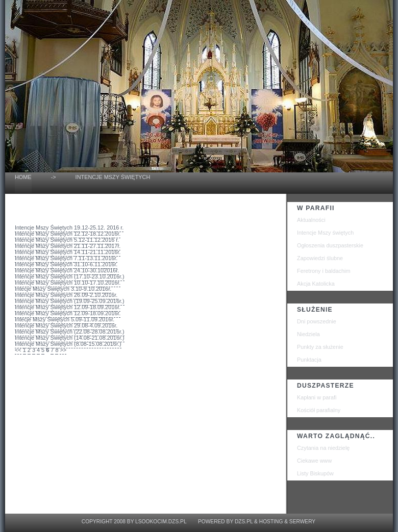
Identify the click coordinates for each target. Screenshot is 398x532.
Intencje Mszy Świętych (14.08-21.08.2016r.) (70, 338)
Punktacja (309, 360)
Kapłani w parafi (317, 397)
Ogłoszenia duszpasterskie (330, 245)
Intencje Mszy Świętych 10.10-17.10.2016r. (68, 283)
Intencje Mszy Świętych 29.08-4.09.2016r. (66, 325)
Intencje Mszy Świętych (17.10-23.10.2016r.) (70, 276)
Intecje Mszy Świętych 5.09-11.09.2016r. (65, 319)
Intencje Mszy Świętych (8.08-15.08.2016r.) (68, 344)
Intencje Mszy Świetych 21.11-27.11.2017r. (68, 246)
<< (18, 350)
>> (63, 350)
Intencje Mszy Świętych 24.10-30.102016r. (67, 270)
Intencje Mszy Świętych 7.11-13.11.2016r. (66, 258)
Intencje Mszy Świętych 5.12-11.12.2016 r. (67, 240)
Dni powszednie (317, 321)
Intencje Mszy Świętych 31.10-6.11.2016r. (66, 264)
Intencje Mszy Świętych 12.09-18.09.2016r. (68, 307)
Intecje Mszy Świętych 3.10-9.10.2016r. (63, 289)
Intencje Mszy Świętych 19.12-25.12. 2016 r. (69, 227)
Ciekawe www (314, 461)
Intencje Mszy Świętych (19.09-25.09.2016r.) (70, 301)
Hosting (271, 522)
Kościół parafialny (319, 410)
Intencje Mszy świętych (325, 233)
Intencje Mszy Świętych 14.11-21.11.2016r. (68, 252)
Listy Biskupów (315, 473)
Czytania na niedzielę (323, 448)
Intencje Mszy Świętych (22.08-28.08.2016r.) (70, 332)
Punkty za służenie (320, 347)
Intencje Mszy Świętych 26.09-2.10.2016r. (66, 295)
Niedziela (308, 334)
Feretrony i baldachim (324, 271)
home (23, 177)
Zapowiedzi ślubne (320, 258)
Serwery (302, 522)
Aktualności (311, 220)
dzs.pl (244, 522)
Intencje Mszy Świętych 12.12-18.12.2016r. (68, 234)
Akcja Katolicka (316, 284)
